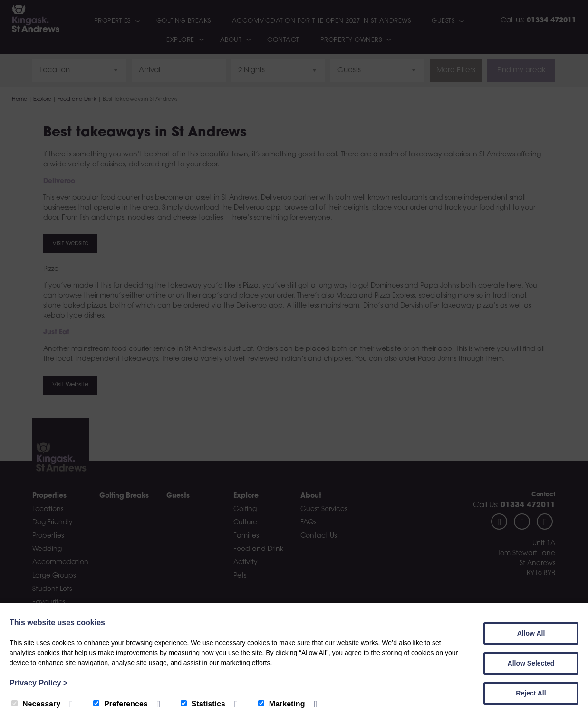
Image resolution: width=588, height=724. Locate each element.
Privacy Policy (39, 683)
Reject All (531, 693)
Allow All (531, 633)
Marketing (282, 704)
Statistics (203, 704)
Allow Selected (531, 663)
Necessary (36, 704)
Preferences (120, 704)
